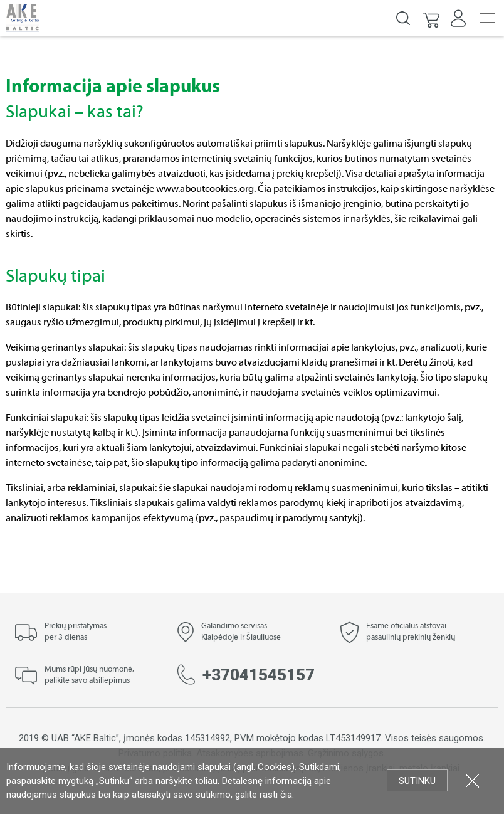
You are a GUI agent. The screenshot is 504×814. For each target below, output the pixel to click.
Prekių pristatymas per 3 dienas (76, 632)
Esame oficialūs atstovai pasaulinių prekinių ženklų (411, 632)
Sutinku (417, 781)
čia (286, 795)
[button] (432, 18)
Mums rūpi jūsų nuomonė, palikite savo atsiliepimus (89, 675)
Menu (488, 18)
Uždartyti (472, 780)
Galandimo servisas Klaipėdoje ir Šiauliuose (241, 632)
